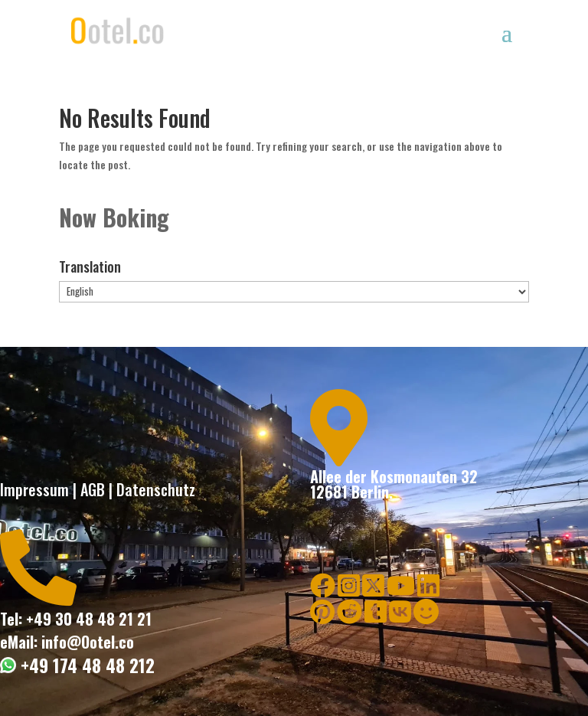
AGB (93, 489)
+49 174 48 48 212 (85, 665)
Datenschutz (156, 489)
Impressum (34, 489)
